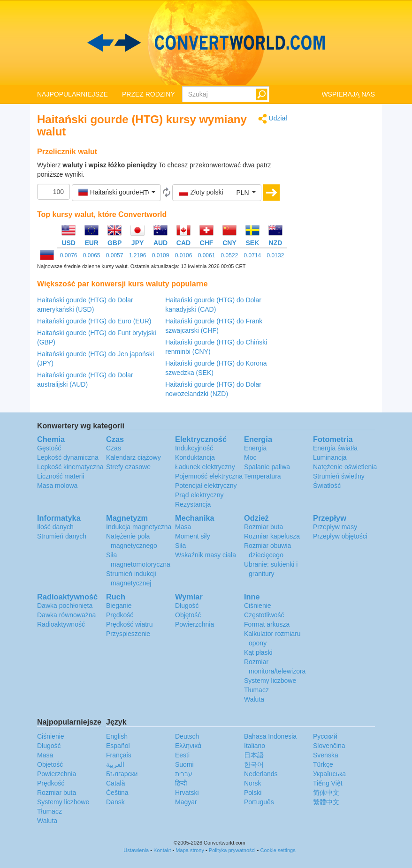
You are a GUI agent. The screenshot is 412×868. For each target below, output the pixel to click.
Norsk (253, 783)
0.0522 (230, 255)
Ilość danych (55, 527)
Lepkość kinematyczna (70, 467)
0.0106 (184, 255)
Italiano (255, 746)
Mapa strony (190, 850)
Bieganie (119, 606)
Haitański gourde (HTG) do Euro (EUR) (94, 321)
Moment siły (193, 536)
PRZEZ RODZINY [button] (149, 94)
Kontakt (162, 850)
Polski (253, 793)
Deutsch (187, 736)
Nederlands (261, 774)
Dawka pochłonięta (65, 606)
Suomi (184, 764)
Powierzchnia (195, 624)
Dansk (115, 802)
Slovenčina (329, 746)
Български (122, 774)
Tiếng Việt (328, 783)
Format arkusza (267, 624)
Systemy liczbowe (270, 681)
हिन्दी (181, 783)
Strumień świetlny (339, 476)
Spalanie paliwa (267, 467)
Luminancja (330, 457)
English (117, 736)
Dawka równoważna (66, 615)
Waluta (254, 699)
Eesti (182, 755)
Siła (180, 546)
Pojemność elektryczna (209, 476)
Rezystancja (193, 504)
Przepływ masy (335, 527)
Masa (183, 527)
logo (206, 43)
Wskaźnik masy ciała (206, 555)
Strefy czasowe (128, 467)
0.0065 (92, 255)
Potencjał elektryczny (206, 486)
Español (118, 746)
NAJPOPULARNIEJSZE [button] (72, 94)
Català (115, 783)
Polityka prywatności (232, 850)
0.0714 (253, 255)
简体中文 (326, 793)
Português (259, 802)
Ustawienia (136, 850)
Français (119, 755)
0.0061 (207, 255)
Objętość (188, 615)
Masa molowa (57, 486)
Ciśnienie (258, 606)
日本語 (254, 755)
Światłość (327, 486)
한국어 (254, 764)
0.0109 (161, 255)
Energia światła (335, 448)
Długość (187, 606)
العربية (115, 764)
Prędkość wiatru (130, 624)
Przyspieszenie (128, 634)
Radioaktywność (61, 624)
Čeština (117, 793)
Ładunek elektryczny (205, 467)
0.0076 (69, 255)
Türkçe (323, 764)
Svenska (326, 755)
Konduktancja (195, 457)
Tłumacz (256, 690)
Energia (255, 448)
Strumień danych (62, 536)
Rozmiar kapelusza (272, 536)
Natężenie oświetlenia (345, 467)
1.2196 (138, 255)
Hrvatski (187, 793)
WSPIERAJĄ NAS (348, 94)
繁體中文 (326, 802)
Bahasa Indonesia (270, 736)
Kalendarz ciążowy (134, 457)
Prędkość (120, 615)
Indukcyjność (194, 448)
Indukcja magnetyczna (139, 527)
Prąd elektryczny (199, 495)
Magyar (186, 802)
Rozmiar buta (263, 527)
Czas (114, 448)
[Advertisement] (338, 254)
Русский (325, 736)
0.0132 (276, 255)
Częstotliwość (264, 615)
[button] (116, 193)
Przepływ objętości (340, 536)
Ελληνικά (188, 746)
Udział (273, 119)
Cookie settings (278, 850)
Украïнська (329, 774)
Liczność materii (61, 476)
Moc (250, 457)
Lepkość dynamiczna (68, 457)
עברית (184, 774)
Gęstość (49, 448)
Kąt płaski (258, 652)
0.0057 (115, 255)
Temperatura (263, 476)
